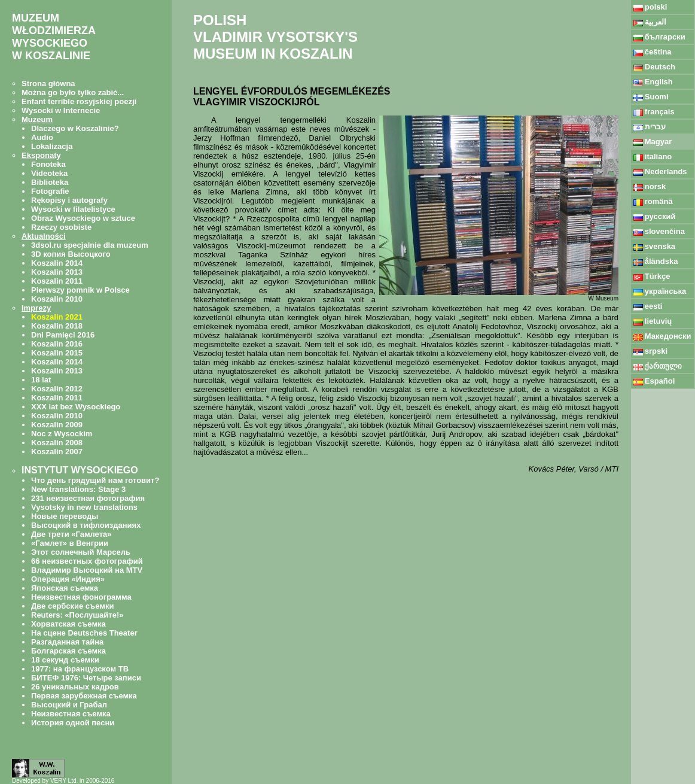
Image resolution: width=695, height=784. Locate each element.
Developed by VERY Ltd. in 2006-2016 (63, 781)
